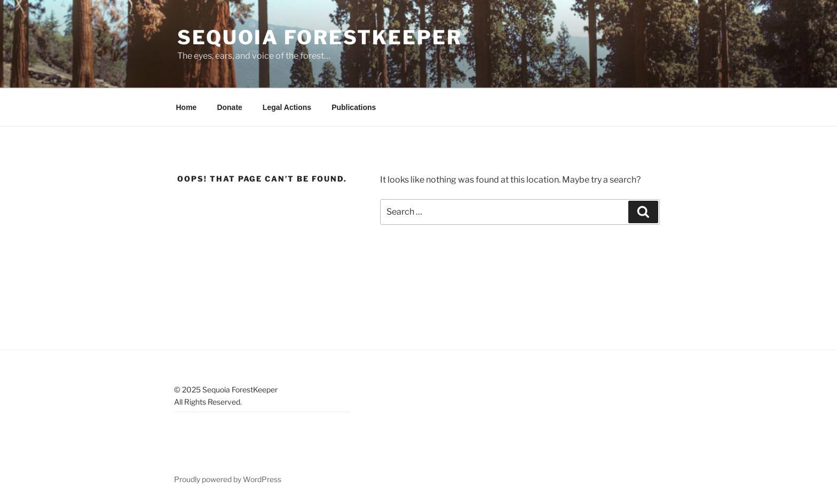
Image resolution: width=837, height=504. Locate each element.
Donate (229, 107)
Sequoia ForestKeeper (320, 37)
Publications (354, 107)
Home (187, 107)
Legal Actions (287, 107)
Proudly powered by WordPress (228, 479)
